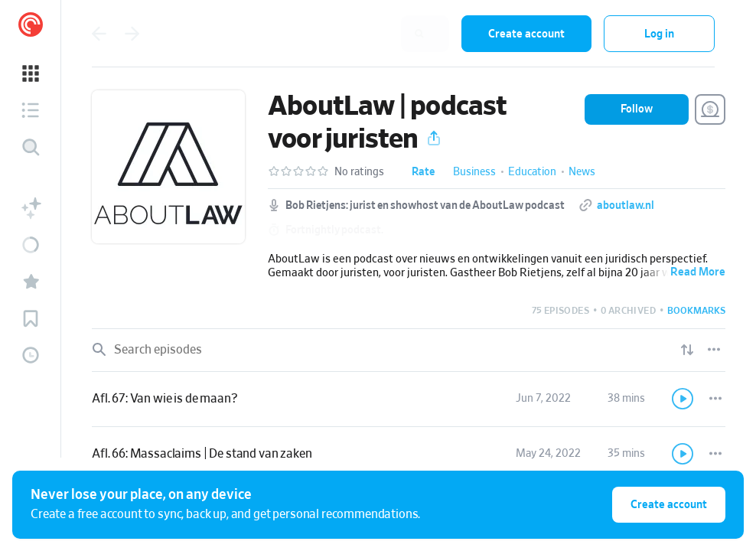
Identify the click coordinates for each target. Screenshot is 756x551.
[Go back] (99, 34)
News (582, 172)
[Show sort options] (687, 350)
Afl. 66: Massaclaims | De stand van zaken (202, 454)
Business (474, 172)
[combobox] (350, 34)
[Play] (683, 399)
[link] (409, 399)
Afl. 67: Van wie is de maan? (165, 399)
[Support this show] (710, 109)
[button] (31, 73)
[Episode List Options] (714, 350)
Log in (659, 34)
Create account (526, 34)
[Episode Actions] (715, 399)
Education (532, 172)
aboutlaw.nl (626, 206)
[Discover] (31, 147)
